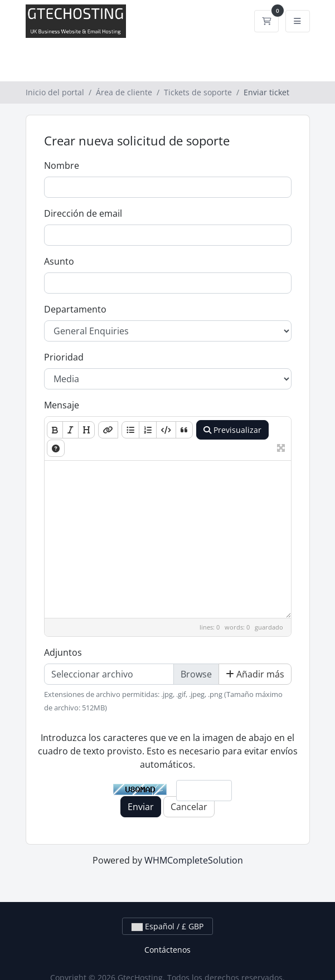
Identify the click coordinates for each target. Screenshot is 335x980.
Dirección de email (83, 213)
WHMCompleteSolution (194, 860)
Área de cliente (124, 92)
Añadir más (255, 674)
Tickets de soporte (198, 92)
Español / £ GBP (167, 926)
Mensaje (62, 405)
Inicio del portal (55, 92)
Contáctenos (167, 950)
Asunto (59, 261)
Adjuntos (63, 652)
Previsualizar (232, 430)
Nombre (62, 165)
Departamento (75, 309)
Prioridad (64, 357)
